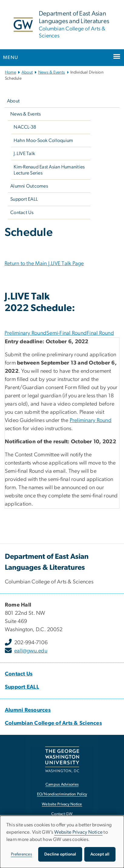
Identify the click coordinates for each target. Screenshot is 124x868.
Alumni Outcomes (29, 186)
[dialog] (62, 842)
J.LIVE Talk (24, 154)
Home (10, 72)
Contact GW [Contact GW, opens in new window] (62, 814)
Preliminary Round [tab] (25, 333)
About (27, 72)
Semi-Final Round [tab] (67, 333)
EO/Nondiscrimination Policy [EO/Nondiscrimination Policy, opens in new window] (62, 794)
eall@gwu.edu (31, 651)
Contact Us (22, 213)
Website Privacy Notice (79, 832)
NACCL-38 (25, 127)
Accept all (100, 854)
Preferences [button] (22, 854)
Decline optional (60, 854)
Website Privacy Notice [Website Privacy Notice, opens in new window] (62, 804)
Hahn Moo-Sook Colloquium (43, 140)
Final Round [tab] (100, 333)
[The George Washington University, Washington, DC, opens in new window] (62, 759)
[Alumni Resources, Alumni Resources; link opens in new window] (28, 710)
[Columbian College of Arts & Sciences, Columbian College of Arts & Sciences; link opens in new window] (53, 723)
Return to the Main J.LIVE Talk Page (44, 264)
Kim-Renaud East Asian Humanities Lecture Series (49, 170)
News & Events (52, 72)
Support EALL (24, 199)
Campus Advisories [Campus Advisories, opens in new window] (62, 785)
